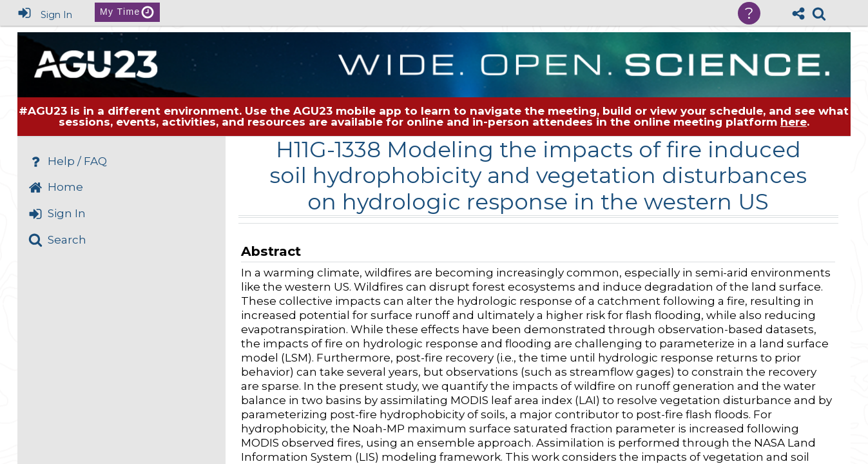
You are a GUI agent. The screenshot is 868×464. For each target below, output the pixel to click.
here (794, 122)
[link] (819, 14)
